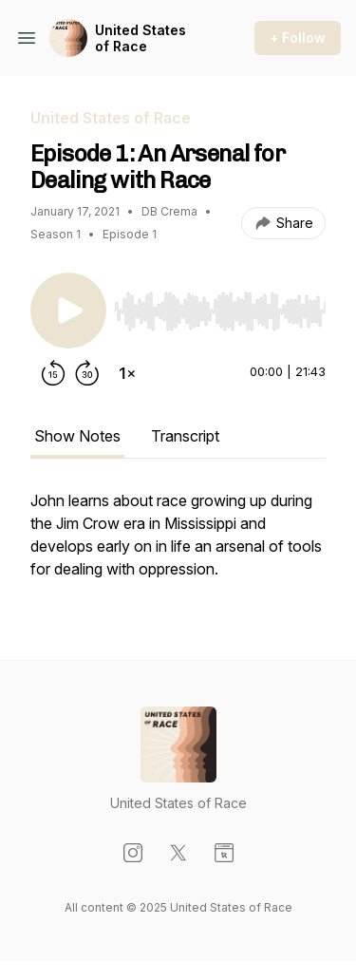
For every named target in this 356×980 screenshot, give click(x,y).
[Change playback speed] (127, 373)
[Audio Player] (220, 306)
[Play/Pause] (68, 311)
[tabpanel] (178, 544)
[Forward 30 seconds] (87, 373)
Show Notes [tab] (77, 436)
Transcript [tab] (185, 436)
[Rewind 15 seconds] (53, 373)
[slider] (220, 311)
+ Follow (298, 38)
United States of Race (141, 38)
